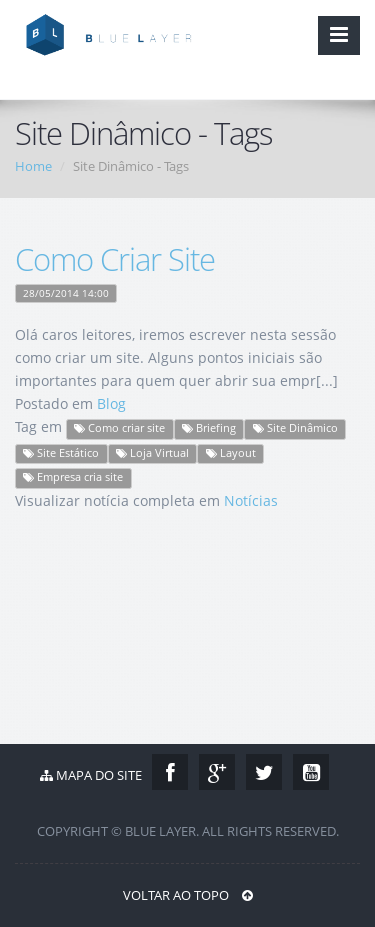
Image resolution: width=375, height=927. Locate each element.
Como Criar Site (115, 259)
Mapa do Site (91, 775)
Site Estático (61, 453)
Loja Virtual (152, 453)
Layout (231, 453)
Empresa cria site (73, 477)
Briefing (209, 428)
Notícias (251, 500)
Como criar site (119, 428)
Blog (111, 403)
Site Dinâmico (295, 428)
